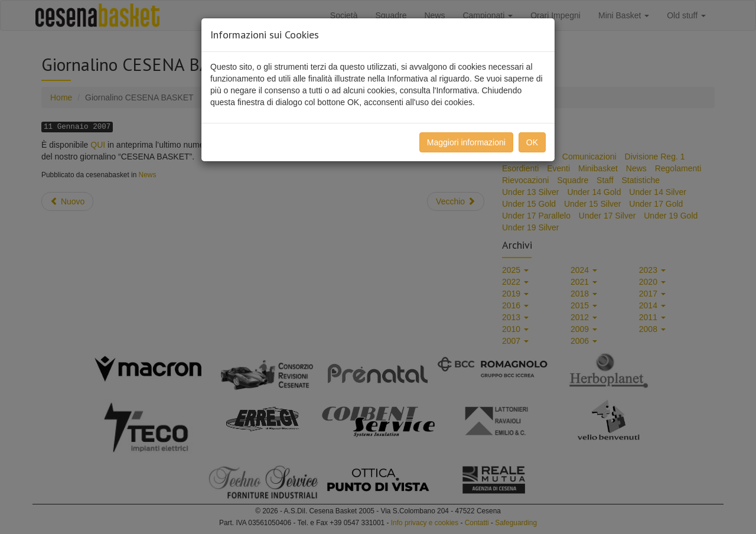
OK (532, 142)
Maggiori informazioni (466, 142)
